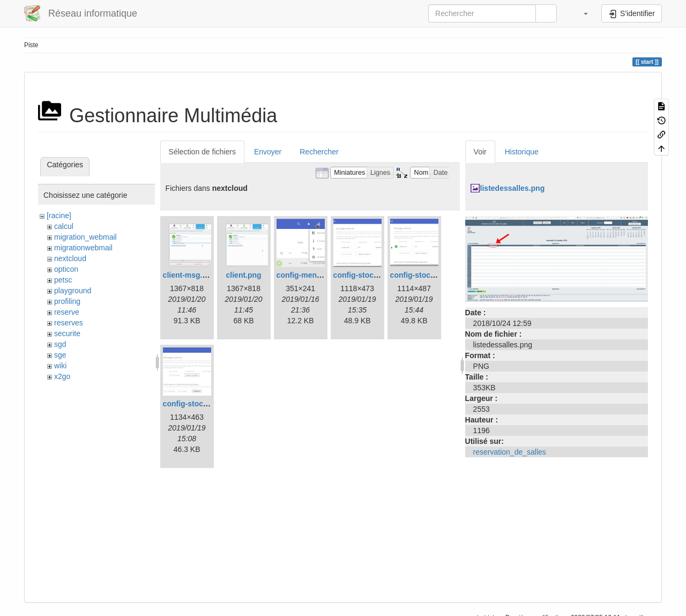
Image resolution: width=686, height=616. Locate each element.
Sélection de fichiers (202, 152)
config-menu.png (307, 275)
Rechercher (319, 152)
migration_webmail (85, 237)
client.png (244, 275)
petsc (63, 280)
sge (60, 355)
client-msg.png (190, 275)
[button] (580, 13)
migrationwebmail (83, 248)
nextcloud (70, 258)
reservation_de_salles (510, 452)
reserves (69, 323)
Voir (480, 152)
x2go (62, 376)
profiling (67, 301)
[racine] (59, 216)
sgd (60, 344)
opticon (66, 269)
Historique (522, 152)
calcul (64, 226)
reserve (67, 312)
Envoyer (268, 152)
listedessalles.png (513, 188)
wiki (60, 366)
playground (73, 291)
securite (67, 333)
